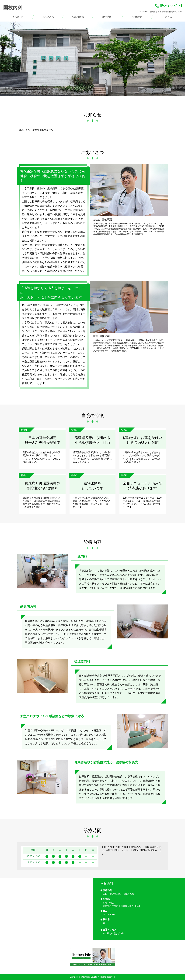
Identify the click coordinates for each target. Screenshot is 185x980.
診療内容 (107, 17)
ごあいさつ (48, 17)
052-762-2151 (169, 6)
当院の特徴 (78, 17)
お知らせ (18, 17)
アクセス (167, 17)
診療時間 (137, 17)
